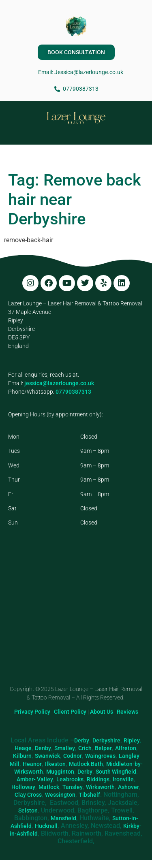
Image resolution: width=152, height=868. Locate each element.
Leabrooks (70, 779)
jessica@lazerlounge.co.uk (59, 383)
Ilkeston (55, 764)
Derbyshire (106, 740)
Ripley (132, 740)
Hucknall (46, 826)
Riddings (98, 779)
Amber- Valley (35, 779)
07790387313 (73, 392)
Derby (82, 740)
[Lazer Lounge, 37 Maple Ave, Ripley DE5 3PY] (76, 616)
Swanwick (47, 756)
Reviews (127, 712)
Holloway (23, 787)
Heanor (32, 764)
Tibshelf (89, 795)
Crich (85, 748)
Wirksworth (100, 787)
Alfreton (126, 748)
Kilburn (22, 756)
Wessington (60, 795)
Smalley (65, 748)
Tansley (73, 787)
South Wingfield (116, 772)
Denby (43, 748)
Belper (103, 748)
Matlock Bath (86, 764)
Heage (23, 748)
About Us (102, 712)
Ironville (123, 779)
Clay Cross (28, 795)
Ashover (128, 787)
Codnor (73, 756)
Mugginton (60, 772)
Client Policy (70, 712)
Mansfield (63, 818)
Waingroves (100, 756)
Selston (28, 810)
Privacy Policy (32, 712)
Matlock (49, 787)
